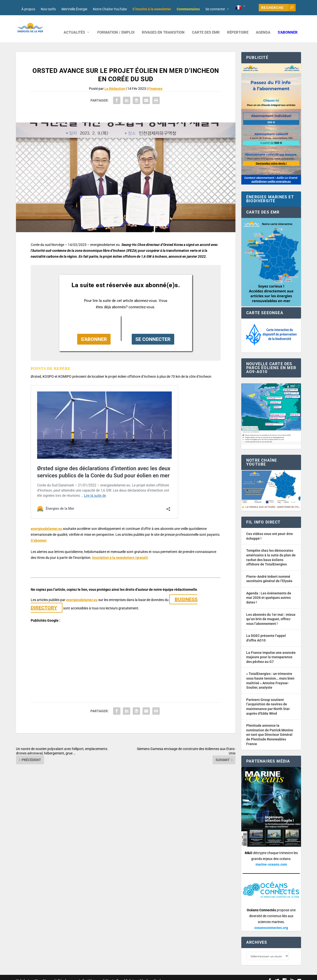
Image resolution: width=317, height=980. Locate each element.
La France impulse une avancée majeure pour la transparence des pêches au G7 (271, 650)
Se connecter (215, 9)
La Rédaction (115, 81)
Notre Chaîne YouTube (110, 9)
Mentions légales (152, 974)
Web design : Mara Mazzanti (36, 974)
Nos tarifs (48, 9)
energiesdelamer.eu (46, 521)
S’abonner (288, 25)
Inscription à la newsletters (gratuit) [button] (120, 550)
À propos (28, 9)
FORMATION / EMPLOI (116, 25)
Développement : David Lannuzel (81, 974)
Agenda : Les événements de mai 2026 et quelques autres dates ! (269, 590)
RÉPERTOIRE (238, 25)
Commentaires (188, 9)
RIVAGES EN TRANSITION (163, 25)
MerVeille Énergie (74, 9)
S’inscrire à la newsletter (152, 9)
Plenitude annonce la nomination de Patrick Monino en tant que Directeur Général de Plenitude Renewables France (270, 727)
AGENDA (263, 25)
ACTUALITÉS (74, 25)
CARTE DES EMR (206, 25)
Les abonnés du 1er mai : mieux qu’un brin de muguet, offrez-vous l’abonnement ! (271, 612)
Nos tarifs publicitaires (122, 974)
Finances (155, 81)
